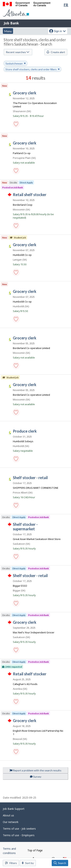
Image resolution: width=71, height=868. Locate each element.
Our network (11, 822)
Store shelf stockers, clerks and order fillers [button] (32, 69)
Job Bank (11, 23)
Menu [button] (8, 31)
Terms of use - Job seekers (19, 829)
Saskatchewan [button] (16, 64)
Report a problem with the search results (35, 770)
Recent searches (18, 52)
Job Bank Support (14, 809)
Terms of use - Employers (19, 835)
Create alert (56, 52)
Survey (36, 777)
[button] (16, 124)
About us (8, 815)
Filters (11, 863)
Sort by (28, 863)
